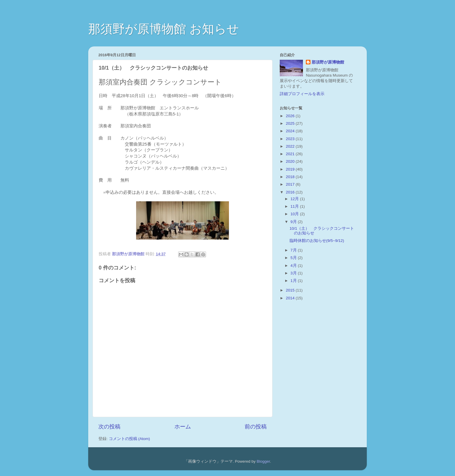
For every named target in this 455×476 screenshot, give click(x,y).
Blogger (263, 461)
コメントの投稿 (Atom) (129, 439)
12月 (295, 199)
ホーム (183, 427)
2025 (291, 123)
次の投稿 (109, 427)
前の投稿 (256, 427)
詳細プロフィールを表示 (302, 94)
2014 (291, 298)
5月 (294, 258)
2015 (291, 290)
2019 (291, 169)
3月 (294, 273)
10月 (295, 214)
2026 (291, 116)
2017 (291, 184)
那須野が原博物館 (328, 62)
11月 (295, 206)
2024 (291, 131)
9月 (294, 222)
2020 (291, 161)
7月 (294, 250)
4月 (294, 266)
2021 (291, 154)
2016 (291, 192)
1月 (294, 281)
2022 (291, 146)
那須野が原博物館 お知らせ (164, 29)
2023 (291, 139)
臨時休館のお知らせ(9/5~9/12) (317, 241)
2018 (291, 177)
